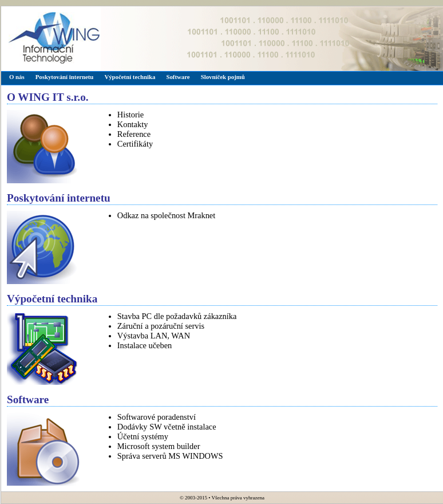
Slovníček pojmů (223, 77)
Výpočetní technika (130, 77)
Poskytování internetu (65, 77)
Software (178, 77)
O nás (17, 77)
